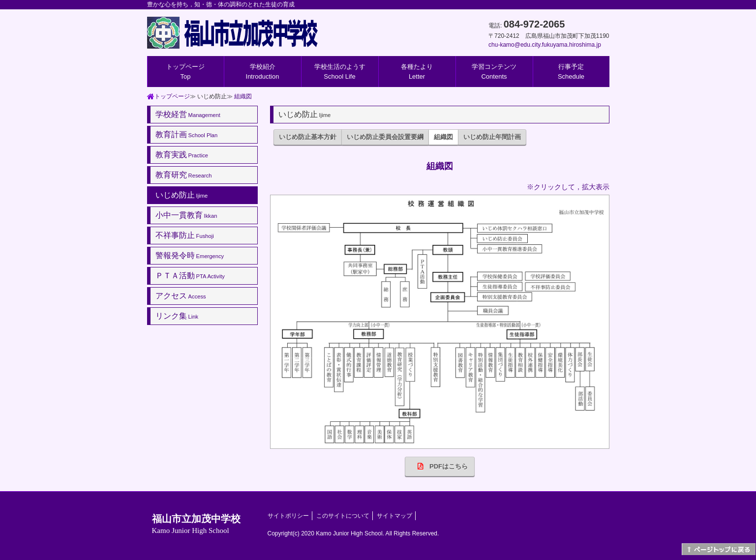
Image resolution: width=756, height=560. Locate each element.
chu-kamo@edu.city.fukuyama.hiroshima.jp (545, 45)
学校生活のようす (340, 72)
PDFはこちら (439, 466)
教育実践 (182, 155)
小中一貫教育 (186, 215)
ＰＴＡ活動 (190, 276)
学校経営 (188, 114)
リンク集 (177, 316)
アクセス (181, 296)
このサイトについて (343, 516)
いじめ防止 (182, 195)
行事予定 (571, 72)
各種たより (417, 72)
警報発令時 (190, 255)
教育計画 (187, 134)
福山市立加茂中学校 (196, 524)
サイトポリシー (288, 516)
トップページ (185, 72)
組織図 (243, 96)
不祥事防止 (185, 235)
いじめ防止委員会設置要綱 (385, 137)
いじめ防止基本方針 (308, 137)
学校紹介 (263, 72)
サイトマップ (394, 516)
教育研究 (184, 175)
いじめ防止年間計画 (492, 137)
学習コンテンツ (494, 72)
